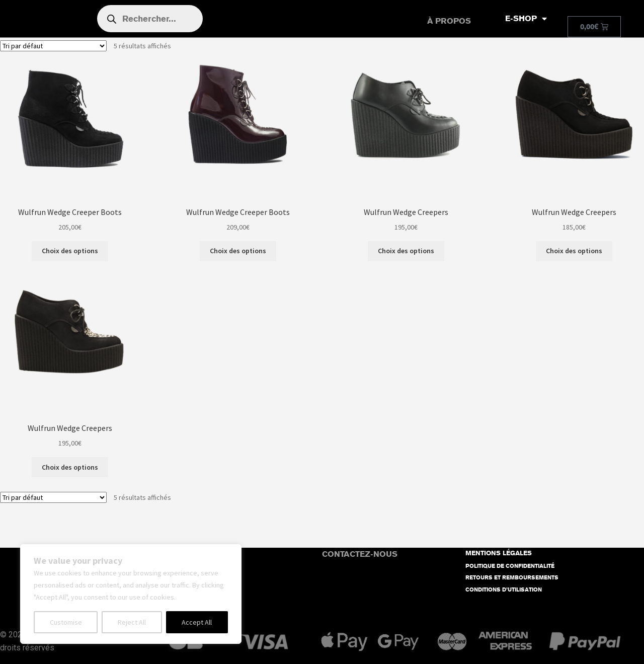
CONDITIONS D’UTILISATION (504, 590)
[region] (131, 594)
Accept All (197, 622)
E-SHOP (526, 19)
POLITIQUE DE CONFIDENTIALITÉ (510, 566)
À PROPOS (449, 21)
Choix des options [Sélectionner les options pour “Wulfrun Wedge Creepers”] (406, 251)
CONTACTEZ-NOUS (360, 554)
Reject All (132, 622)
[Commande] (53, 46)
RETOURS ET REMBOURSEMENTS (512, 578)
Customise (66, 622)
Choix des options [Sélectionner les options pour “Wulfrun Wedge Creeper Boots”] (70, 251)
